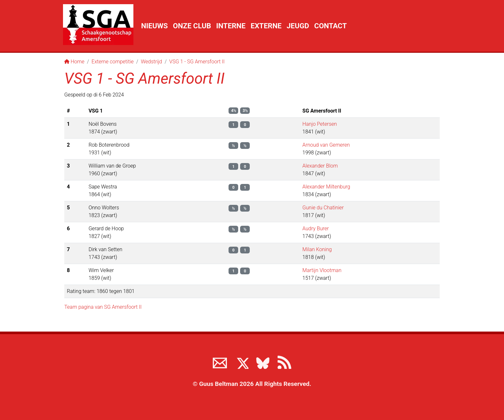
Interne (231, 26)
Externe (266, 26)
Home (74, 62)
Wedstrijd (151, 62)
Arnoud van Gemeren (326, 145)
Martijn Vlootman (322, 270)
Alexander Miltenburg (326, 187)
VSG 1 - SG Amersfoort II (197, 62)
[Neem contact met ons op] (220, 362)
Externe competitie (113, 62)
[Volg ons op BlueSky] (263, 362)
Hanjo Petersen (320, 124)
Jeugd (298, 26)
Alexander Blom (320, 166)
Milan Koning (317, 249)
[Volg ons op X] (241, 362)
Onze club (192, 26)
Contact (330, 26)
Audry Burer (316, 228)
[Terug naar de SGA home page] (98, 25)
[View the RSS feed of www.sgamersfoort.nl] (284, 362)
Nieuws (154, 26)
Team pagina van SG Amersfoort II (103, 307)
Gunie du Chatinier (323, 208)
